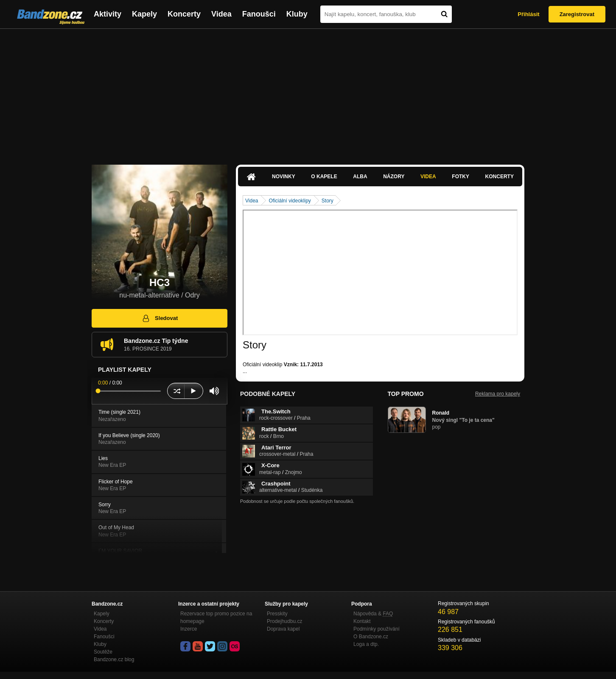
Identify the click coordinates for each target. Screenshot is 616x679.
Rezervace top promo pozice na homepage (216, 617)
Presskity (277, 614)
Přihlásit (528, 14)
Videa (221, 14)
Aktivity (108, 14)
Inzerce (189, 629)
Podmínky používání (377, 629)
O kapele (324, 177)
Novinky (284, 177)
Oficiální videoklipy (290, 201)
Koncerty (184, 14)
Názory (394, 177)
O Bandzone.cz (371, 637)
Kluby (297, 14)
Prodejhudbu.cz (284, 621)
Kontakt (362, 621)
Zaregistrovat (577, 14)
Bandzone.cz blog (114, 659)
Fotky (461, 177)
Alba (360, 177)
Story (328, 201)
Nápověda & (373, 614)
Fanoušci (259, 14)
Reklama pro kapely (498, 394)
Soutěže (103, 652)
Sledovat (160, 318)
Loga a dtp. (366, 644)
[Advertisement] (308, 93)
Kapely (144, 14)
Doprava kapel (283, 629)
